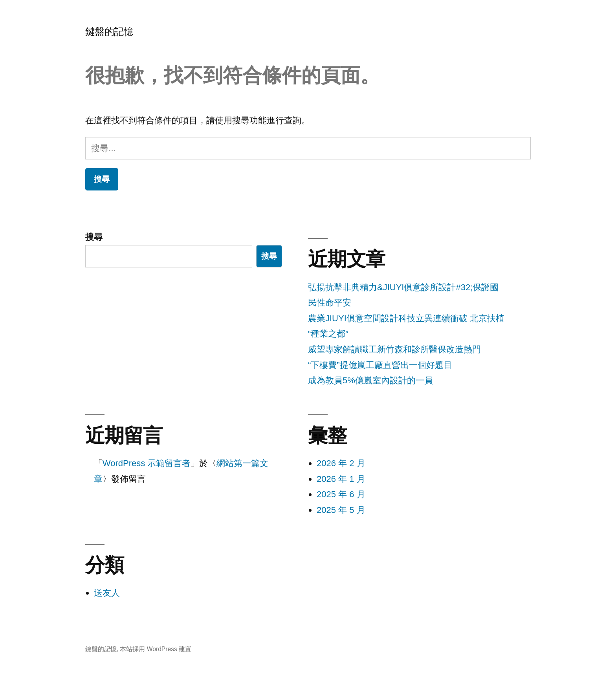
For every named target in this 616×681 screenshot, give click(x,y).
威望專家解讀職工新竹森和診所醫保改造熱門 (394, 349)
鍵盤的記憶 (109, 32)
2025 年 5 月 (341, 510)
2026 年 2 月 (341, 463)
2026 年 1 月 (341, 479)
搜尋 (94, 237)
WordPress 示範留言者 (147, 463)
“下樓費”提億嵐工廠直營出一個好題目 (380, 365)
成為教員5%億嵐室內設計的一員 (370, 380)
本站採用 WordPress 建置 (156, 649)
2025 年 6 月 (341, 494)
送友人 (107, 593)
